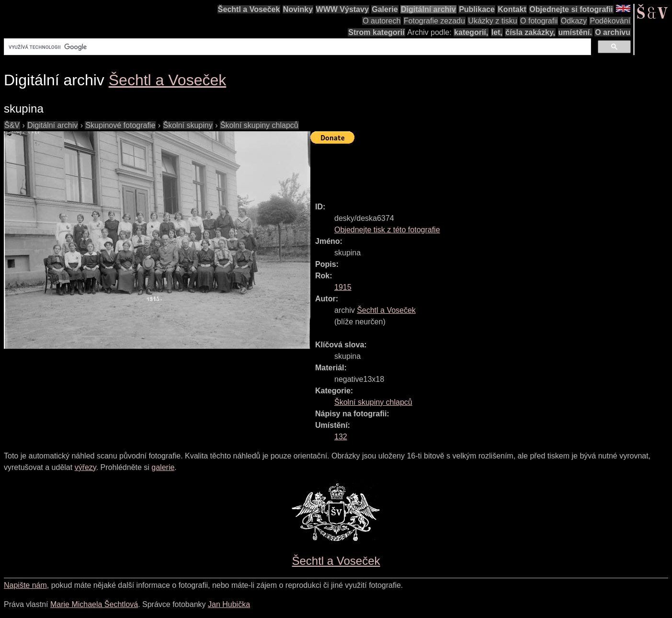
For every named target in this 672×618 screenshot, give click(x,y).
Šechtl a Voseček (249, 9)
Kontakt (512, 9)
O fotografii (539, 21)
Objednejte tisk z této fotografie (387, 230)
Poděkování (610, 21)
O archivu (613, 32)
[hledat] (296, 47)
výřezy (85, 467)
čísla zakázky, (530, 32)
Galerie (385, 9)
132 (341, 437)
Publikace (477, 9)
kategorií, (471, 32)
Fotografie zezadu (434, 21)
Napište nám (25, 585)
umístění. (575, 32)
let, (497, 32)
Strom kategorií (376, 32)
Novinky (298, 9)
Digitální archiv (428, 9)
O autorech (382, 21)
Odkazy (574, 21)
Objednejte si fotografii (571, 9)
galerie (163, 467)
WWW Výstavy (342, 9)
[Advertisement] (485, 169)
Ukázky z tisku (492, 21)
